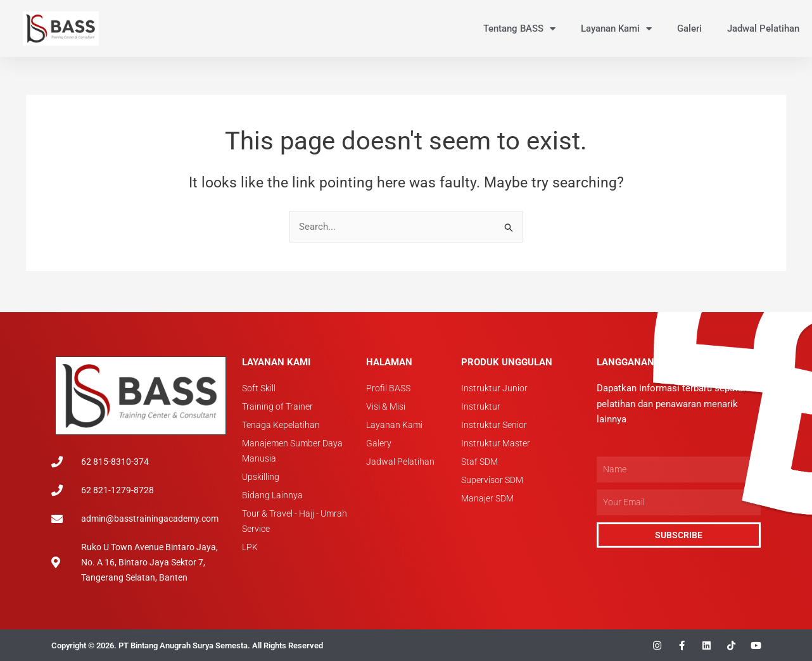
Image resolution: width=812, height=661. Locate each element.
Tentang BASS (519, 29)
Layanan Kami (616, 29)
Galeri (689, 28)
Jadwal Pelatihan (763, 28)
